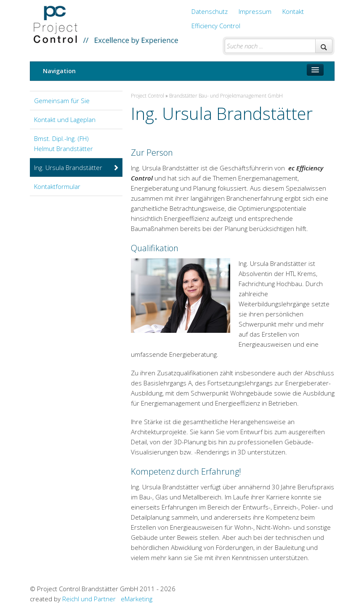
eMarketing (137, 599)
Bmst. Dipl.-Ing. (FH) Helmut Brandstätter (64, 143)
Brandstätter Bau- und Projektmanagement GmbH (226, 96)
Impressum (255, 11)
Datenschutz (210, 11)
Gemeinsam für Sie (62, 101)
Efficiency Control (216, 26)
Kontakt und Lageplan (65, 119)
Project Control (147, 96)
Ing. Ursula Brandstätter (77, 167)
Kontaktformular (57, 186)
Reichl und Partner (89, 599)
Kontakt (293, 11)
